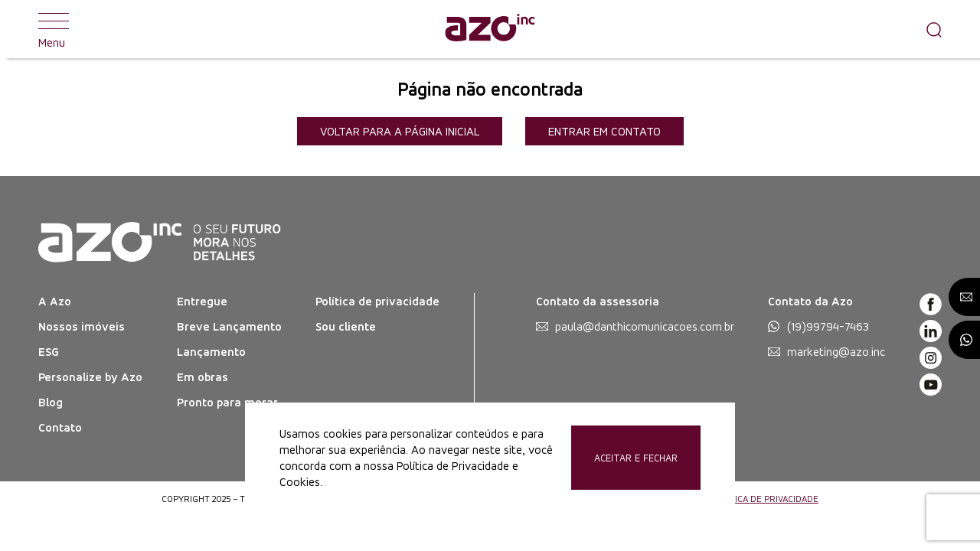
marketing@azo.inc (836, 352)
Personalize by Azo (90, 377)
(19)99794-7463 (828, 326)
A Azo (55, 301)
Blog (51, 402)
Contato (60, 427)
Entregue (202, 301)
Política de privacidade (377, 301)
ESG (49, 352)
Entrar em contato (604, 131)
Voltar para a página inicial (400, 131)
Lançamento (211, 352)
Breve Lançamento (229, 326)
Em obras (203, 377)
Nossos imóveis (82, 326)
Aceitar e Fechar (636, 458)
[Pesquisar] (930, 29)
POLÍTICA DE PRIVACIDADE (765, 499)
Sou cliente (346, 326)
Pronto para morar (227, 402)
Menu (54, 29)
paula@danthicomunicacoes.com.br (645, 326)
